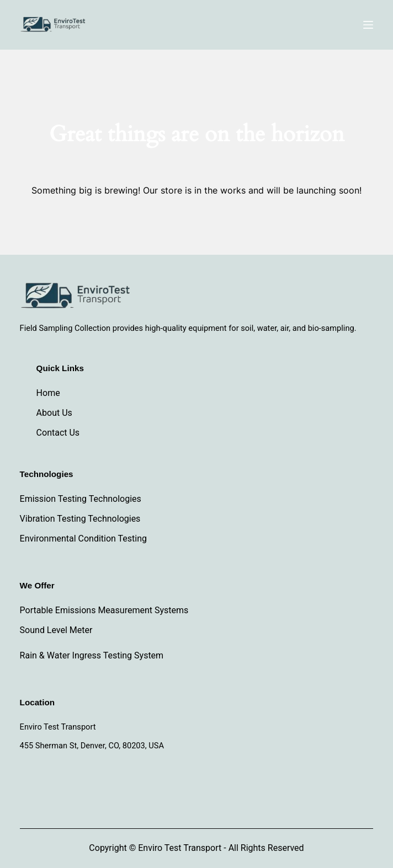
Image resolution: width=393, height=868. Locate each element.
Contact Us (58, 433)
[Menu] (368, 25)
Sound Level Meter (56, 630)
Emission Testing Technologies (81, 499)
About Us (54, 413)
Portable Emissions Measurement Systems (104, 610)
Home (48, 393)
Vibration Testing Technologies (80, 519)
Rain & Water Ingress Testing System (92, 655)
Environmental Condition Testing (83, 539)
